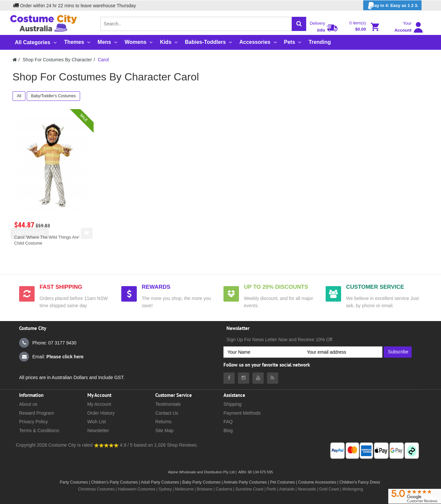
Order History (101, 413)
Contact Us (167, 413)
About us (28, 404)
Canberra (224, 489)
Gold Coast (329, 489)
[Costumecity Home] (15, 60)
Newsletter (98, 430)
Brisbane (205, 489)
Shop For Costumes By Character (57, 60)
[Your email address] (343, 352)
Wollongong (353, 489)
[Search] (299, 24)
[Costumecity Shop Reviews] (106, 445)
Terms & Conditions (39, 430)
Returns (163, 422)
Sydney (165, 489)
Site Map (164, 430)
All (19, 96)
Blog (228, 430)
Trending (320, 42)
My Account (99, 404)
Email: (51, 357)
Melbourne (184, 489)
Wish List (97, 422)
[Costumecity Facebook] (229, 378)
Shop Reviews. (182, 445)
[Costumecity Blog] (273, 378)
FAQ (228, 422)
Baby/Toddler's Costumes (53, 96)
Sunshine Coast (249, 489)
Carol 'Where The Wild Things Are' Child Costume (47, 240)
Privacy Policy (33, 422)
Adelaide (287, 489)
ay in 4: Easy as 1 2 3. (392, 6)
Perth (271, 489)
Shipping (233, 404)
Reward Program (37, 413)
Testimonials (168, 404)
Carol (103, 60)
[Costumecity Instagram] (244, 378)
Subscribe (398, 352)
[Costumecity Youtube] (258, 378)
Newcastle (307, 489)
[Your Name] (263, 352)
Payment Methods (242, 413)
